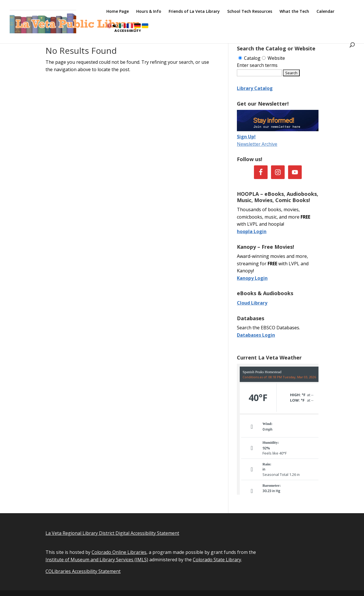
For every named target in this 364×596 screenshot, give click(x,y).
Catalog (249, 58)
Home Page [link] (118, 12)
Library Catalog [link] (255, 88)
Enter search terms (257, 65)
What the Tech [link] (294, 12)
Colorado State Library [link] (217, 560)
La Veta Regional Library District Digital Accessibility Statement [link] (112, 533)
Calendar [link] (325, 12)
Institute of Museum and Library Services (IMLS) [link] (97, 560)
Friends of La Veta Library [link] (194, 12)
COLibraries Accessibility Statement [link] (83, 571)
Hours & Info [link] (149, 12)
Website (273, 58)
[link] (76, 21)
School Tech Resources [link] (250, 12)
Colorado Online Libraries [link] (119, 552)
